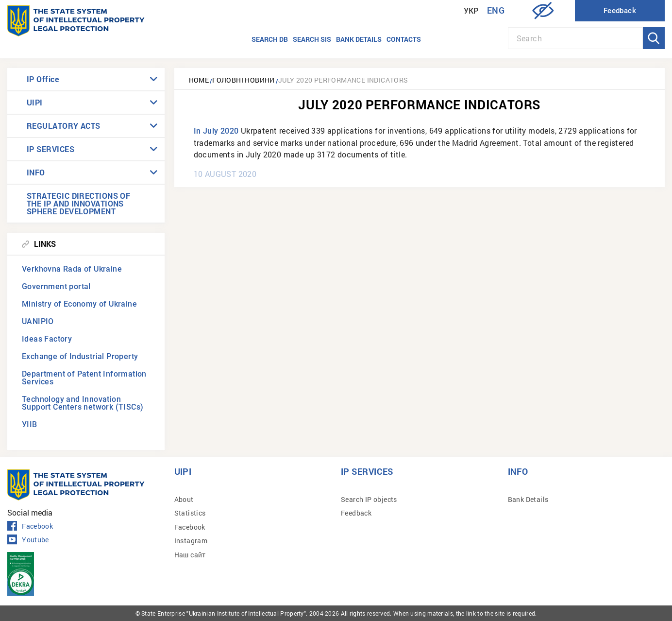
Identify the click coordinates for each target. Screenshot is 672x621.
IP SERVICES (50, 149)
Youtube (28, 540)
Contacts (404, 39)
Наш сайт (190, 555)
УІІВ (30, 424)
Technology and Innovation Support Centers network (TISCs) (83, 403)
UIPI (35, 102)
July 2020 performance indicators (343, 80)
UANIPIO (38, 321)
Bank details (359, 39)
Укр (471, 11)
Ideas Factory (47, 339)
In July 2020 (216, 131)
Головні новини (244, 80)
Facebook (30, 526)
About (184, 499)
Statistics (190, 513)
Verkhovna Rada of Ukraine (72, 269)
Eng (496, 10)
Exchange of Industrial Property (80, 356)
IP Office (43, 79)
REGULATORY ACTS (64, 126)
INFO (36, 172)
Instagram (191, 541)
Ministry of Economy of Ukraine (79, 304)
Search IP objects (369, 499)
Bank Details (528, 499)
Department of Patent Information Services (84, 378)
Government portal (56, 286)
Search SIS (312, 39)
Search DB (270, 39)
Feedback (356, 513)
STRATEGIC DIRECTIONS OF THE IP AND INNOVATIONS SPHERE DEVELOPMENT (78, 203)
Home (199, 80)
